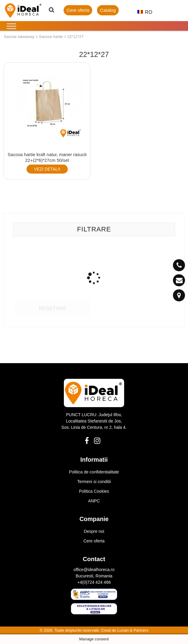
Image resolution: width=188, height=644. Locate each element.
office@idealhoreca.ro (94, 570)
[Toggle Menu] (11, 26)
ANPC (94, 501)
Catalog (108, 10)
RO (142, 12)
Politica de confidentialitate (94, 472)
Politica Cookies (94, 491)
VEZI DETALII (47, 169)
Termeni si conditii (94, 482)
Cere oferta (78, 10)
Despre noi (94, 531)
